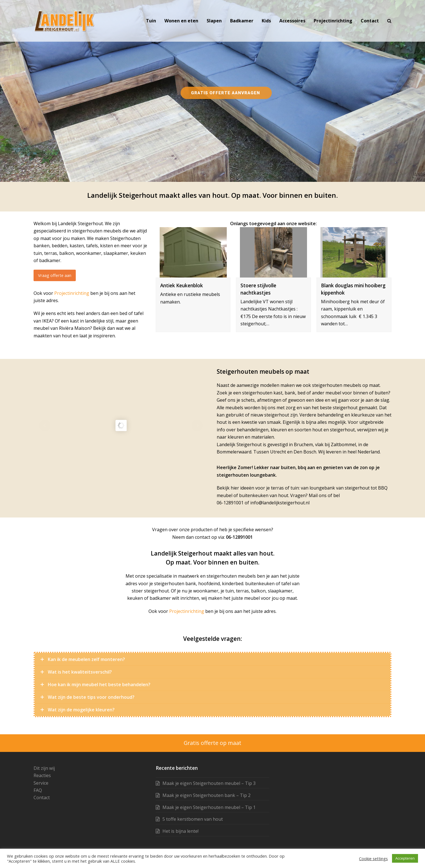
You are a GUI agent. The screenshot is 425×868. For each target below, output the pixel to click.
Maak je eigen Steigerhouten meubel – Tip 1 (209, 807)
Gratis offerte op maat (212, 743)
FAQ (38, 790)
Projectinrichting (72, 293)
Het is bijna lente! (180, 831)
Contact (42, 798)
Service (41, 783)
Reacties (42, 775)
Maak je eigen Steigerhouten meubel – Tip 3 (209, 783)
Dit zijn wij (44, 768)
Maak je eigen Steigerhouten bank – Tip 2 (206, 795)
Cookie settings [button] (373, 858)
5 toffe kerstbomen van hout (193, 819)
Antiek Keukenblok (182, 285)
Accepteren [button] (405, 858)
